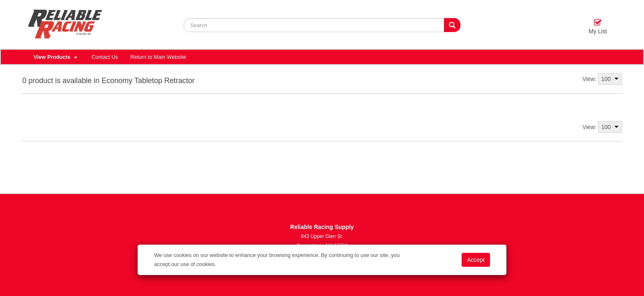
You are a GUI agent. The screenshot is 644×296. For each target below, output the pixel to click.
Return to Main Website (158, 57)
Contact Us (105, 57)
